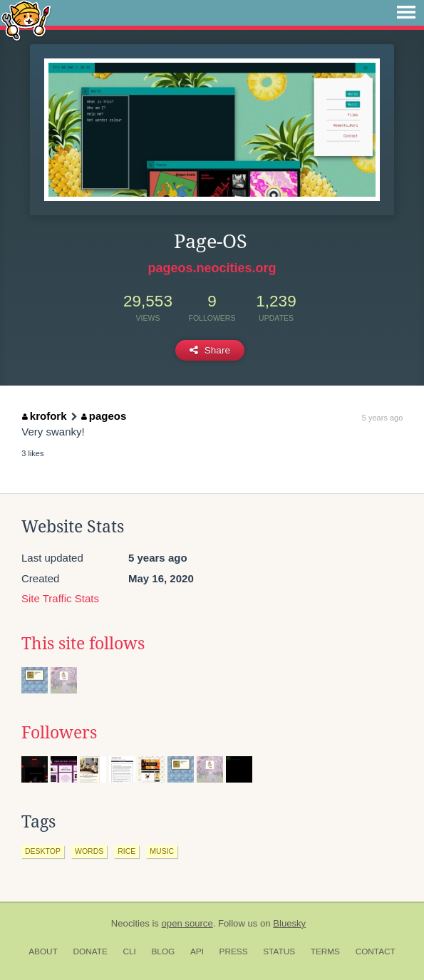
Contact (376, 951)
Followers (59, 733)
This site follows (83, 644)
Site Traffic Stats (60, 598)
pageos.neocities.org (212, 268)
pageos (104, 416)
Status (279, 951)
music (162, 851)
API (197, 951)
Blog (163, 951)
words (89, 851)
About (43, 951)
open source (187, 923)
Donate (91, 951)
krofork (44, 416)
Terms (325, 951)
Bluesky (289, 923)
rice (126, 851)
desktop (43, 851)
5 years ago (382, 418)
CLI (129, 951)
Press (234, 951)
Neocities (130, 923)
